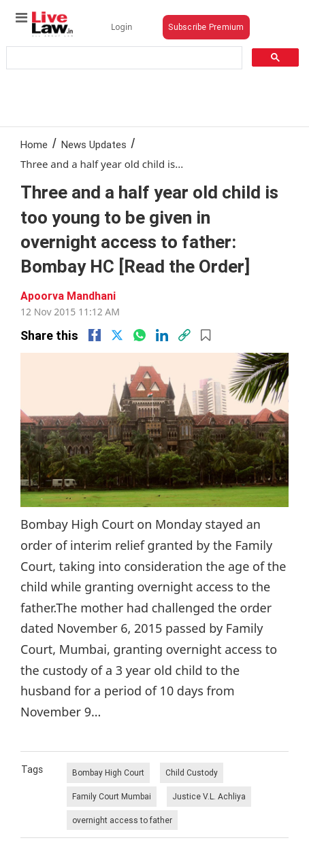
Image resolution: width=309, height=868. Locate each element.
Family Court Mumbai (112, 796)
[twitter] (117, 335)
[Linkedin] (162, 335)
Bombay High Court (108, 772)
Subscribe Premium (206, 27)
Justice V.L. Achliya (209, 796)
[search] (123, 58)
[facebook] (95, 335)
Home (34, 144)
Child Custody (192, 772)
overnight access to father (122, 820)
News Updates (94, 144)
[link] (184, 335)
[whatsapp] (140, 335)
